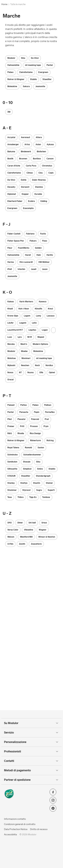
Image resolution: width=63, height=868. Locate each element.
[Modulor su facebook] (53, 793)
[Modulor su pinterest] (53, 809)
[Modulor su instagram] (53, 801)
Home (4, 4)
